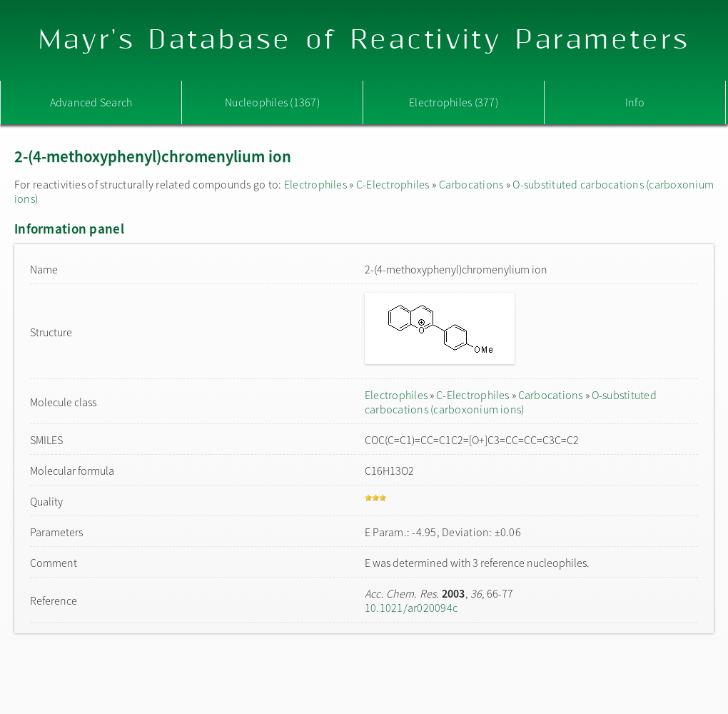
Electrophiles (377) (454, 102)
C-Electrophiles (393, 184)
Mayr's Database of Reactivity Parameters (364, 40)
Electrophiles (315, 184)
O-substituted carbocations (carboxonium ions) (511, 402)
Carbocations (471, 184)
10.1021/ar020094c (411, 608)
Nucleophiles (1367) (272, 102)
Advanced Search (91, 102)
